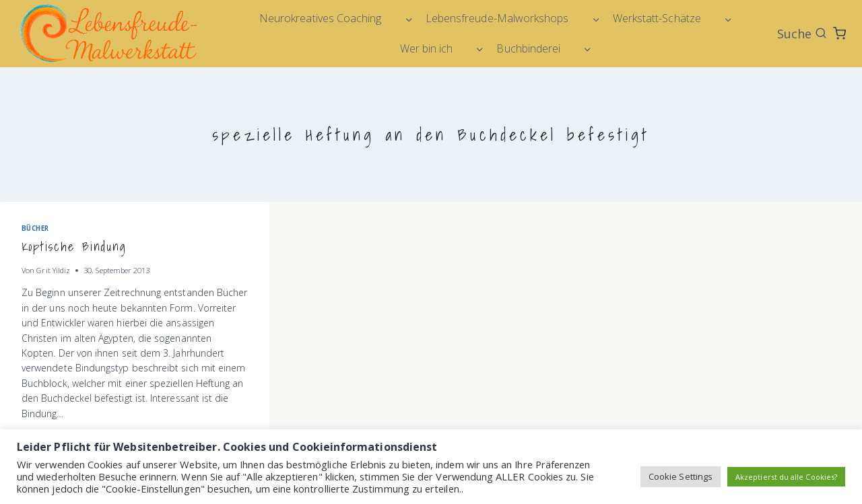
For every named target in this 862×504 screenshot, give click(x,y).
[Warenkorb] (839, 33)
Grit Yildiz (53, 270)
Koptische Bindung (74, 247)
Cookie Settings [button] (681, 476)
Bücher (35, 228)
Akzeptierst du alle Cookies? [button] (786, 477)
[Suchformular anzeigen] (802, 34)
